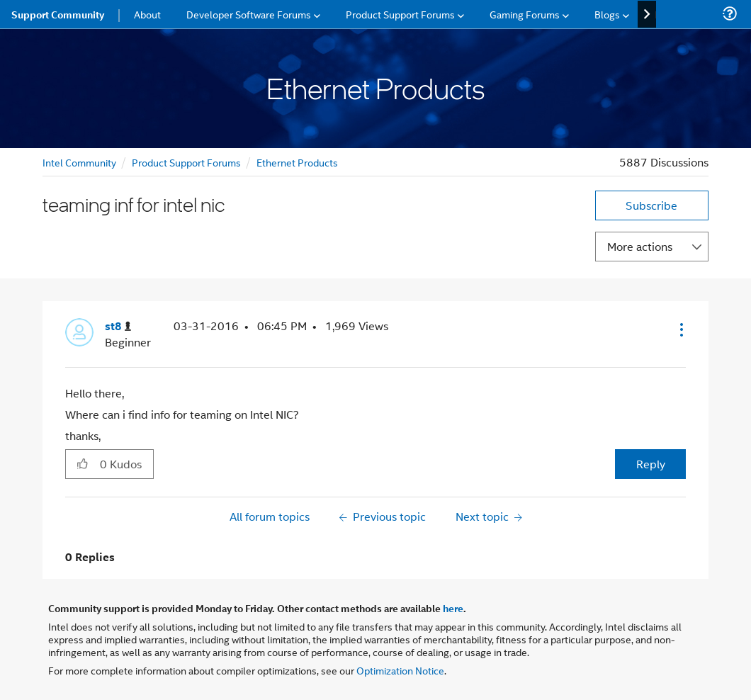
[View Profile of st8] (118, 326)
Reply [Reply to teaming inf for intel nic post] (651, 464)
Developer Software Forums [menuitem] (249, 14)
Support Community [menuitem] (58, 14)
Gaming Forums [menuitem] (525, 14)
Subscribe (651, 205)
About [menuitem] (147, 14)
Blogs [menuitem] (607, 14)
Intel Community (79, 162)
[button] (680, 329)
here (453, 608)
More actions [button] (640, 246)
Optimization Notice (400, 670)
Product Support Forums (186, 162)
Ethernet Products (297, 162)
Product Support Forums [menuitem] (400, 14)
